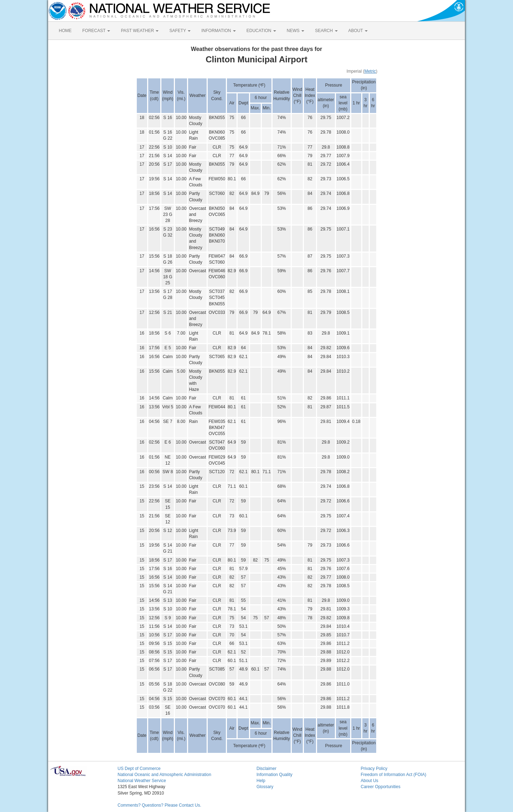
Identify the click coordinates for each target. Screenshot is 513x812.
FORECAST (96, 31)
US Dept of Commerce (139, 769)
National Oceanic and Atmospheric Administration (164, 775)
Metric (370, 71)
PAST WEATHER (140, 31)
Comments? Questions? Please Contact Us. (159, 805)
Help (261, 781)
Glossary (265, 787)
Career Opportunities (381, 787)
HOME (65, 31)
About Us (370, 781)
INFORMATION (218, 31)
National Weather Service (142, 781)
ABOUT (358, 31)
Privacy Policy (374, 769)
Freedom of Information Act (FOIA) (394, 775)
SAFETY (180, 31)
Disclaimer (266, 769)
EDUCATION (261, 31)
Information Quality (274, 775)
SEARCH (326, 31)
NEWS (296, 31)
